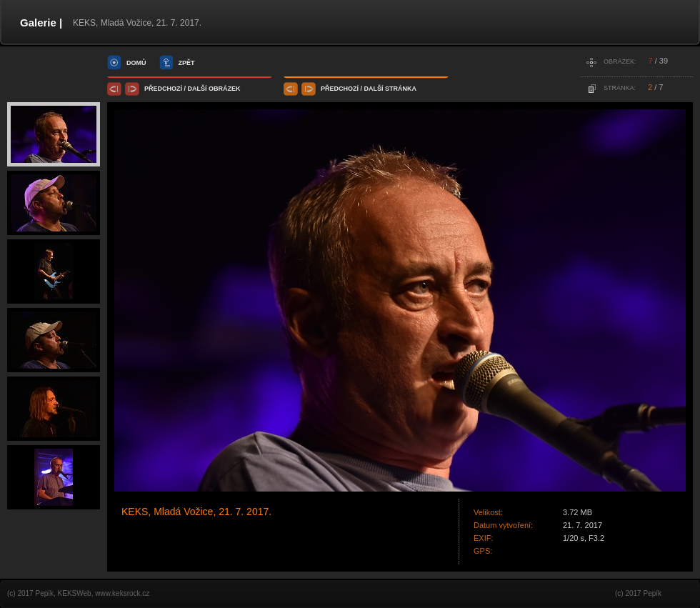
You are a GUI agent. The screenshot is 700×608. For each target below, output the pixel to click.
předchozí (163, 89)
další (197, 89)
